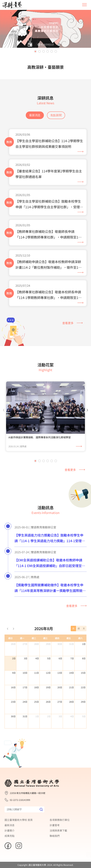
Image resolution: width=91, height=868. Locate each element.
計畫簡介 (10, 830)
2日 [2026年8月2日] (14, 674)
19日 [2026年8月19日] (48, 702)
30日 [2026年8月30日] (13, 731)
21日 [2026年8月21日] (71, 702)
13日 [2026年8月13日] (60, 688)
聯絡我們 (55, 836)
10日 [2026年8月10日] (25, 688)
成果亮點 (10, 836)
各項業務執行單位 (60, 820)
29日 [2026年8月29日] (83, 717)
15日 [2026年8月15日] (83, 688)
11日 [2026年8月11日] (37, 688)
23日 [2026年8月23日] (13, 717)
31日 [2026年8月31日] (25, 731)
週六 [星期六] (80, 653)
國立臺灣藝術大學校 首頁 (19, 820)
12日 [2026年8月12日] (48, 688)
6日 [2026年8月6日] (60, 674)
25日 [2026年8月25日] (37, 717)
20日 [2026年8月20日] (60, 702)
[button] (35, 51)
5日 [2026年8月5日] (49, 674)
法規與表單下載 (58, 830)
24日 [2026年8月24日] (25, 717)
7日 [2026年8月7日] (72, 674)
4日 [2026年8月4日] (37, 674)
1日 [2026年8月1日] (84, 659)
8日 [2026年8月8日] (84, 674)
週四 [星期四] (57, 653)
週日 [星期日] (10, 653)
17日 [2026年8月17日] (25, 702)
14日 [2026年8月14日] (71, 688)
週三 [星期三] (45, 653)
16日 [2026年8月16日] (13, 702)
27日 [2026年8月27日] (60, 717)
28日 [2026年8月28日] (71, 717)
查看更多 (72, 323)
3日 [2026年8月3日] (26, 674)
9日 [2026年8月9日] (14, 688)
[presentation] (4, 425)
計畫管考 (55, 825)
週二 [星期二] (34, 653)
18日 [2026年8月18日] (37, 702)
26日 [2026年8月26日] (48, 717)
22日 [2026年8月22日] (83, 702)
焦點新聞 (56, 115)
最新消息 (35, 115)
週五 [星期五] (69, 653)
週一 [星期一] (22, 653)
